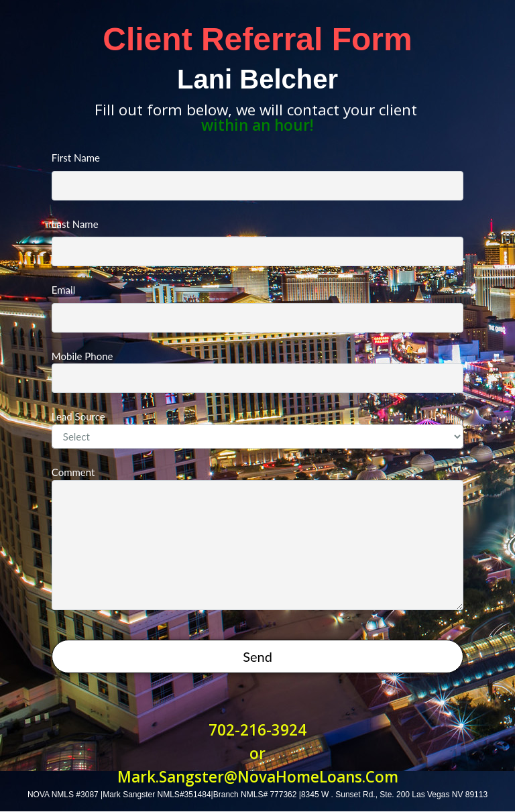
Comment (257, 538)
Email (257, 308)
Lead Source (257, 429)
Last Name (257, 242)
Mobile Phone (257, 372)
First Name (257, 176)
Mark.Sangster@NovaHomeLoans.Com (258, 777)
